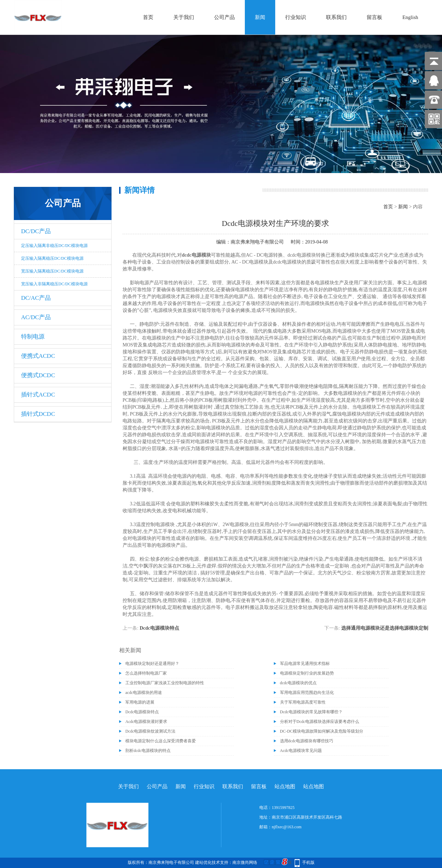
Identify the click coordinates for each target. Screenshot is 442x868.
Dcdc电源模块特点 (159, 628)
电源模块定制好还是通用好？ (152, 664)
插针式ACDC (38, 395)
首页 (148, 17)
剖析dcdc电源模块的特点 (148, 751)
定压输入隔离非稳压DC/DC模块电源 (54, 246)
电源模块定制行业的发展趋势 (307, 673)
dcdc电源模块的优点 (299, 683)
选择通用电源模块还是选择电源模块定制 (385, 628)
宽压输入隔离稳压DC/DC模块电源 (52, 271)
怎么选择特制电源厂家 (146, 673)
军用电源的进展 (140, 702)
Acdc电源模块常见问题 (301, 751)
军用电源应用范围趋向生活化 (307, 693)
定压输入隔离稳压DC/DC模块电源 (52, 258)
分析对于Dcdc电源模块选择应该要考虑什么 (320, 722)
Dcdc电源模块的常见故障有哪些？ (311, 712)
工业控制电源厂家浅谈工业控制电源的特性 (165, 683)
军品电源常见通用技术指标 (305, 664)
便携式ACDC (38, 356)
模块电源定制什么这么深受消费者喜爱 (161, 741)
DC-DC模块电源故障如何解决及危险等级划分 (322, 731)
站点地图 (285, 786)
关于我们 (184, 17)
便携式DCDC (38, 375)
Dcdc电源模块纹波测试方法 (150, 731)
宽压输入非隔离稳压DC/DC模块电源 (54, 284)
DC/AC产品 (36, 298)
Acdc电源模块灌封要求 (146, 722)
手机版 (308, 862)
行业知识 (296, 17)
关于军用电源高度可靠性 (303, 702)
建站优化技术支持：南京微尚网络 (226, 862)
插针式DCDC (38, 414)
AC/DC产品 (36, 317)
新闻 (260, 17)
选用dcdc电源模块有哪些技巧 (307, 741)
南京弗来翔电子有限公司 (257, 242)
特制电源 (33, 337)
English (410, 17)
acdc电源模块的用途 (144, 693)
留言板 (374, 17)
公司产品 (224, 17)
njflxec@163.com (287, 827)
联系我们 (336, 17)
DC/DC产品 (36, 231)
